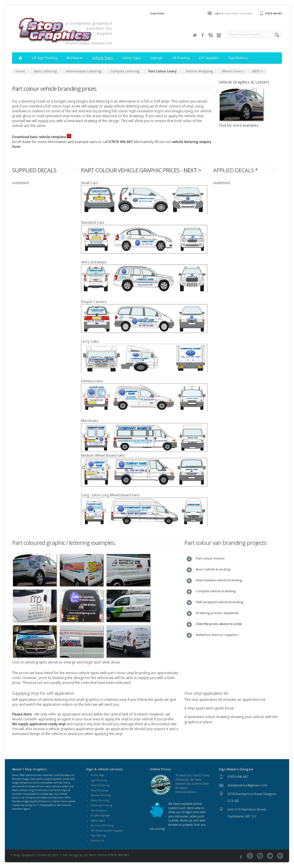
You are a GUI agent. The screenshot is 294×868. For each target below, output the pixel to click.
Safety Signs (98, 820)
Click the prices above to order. (219, 624)
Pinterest (280, 856)
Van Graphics (99, 810)
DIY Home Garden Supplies (107, 831)
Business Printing (102, 825)
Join (211, 35)
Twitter (195, 35)
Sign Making (98, 835)
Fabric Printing (100, 800)
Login (218, 13)
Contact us (219, 35)
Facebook (203, 35)
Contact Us (97, 841)
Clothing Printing (101, 805)
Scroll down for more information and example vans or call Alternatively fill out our (92, 142)
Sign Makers (238, 58)
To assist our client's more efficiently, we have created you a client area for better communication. (192, 784)
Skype (260, 856)
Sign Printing (99, 780)
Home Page (98, 775)
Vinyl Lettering (100, 785)
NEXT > (192, 170)
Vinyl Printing (99, 790)
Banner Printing (101, 795)
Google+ (250, 856)
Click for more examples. (242, 123)
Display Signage (100, 815)
